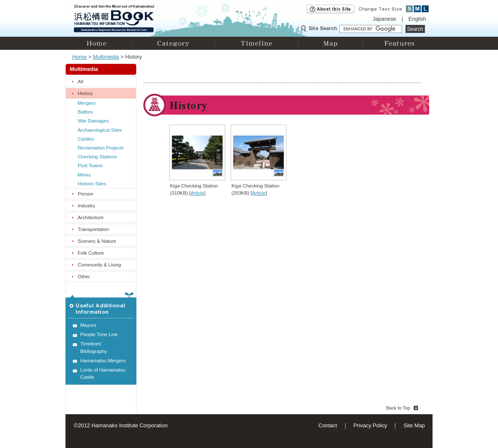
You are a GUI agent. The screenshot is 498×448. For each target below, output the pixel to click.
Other (84, 277)
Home (99, 43)
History (85, 93)
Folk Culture (91, 253)
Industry (86, 206)
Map (330, 43)
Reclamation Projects (101, 148)
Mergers (87, 103)
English (417, 19)
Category (173, 43)
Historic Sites (92, 184)
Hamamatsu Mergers (103, 361)
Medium (418, 9)
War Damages (93, 121)
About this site (331, 9)
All (80, 81)
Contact (328, 425)
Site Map (414, 425)
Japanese (384, 19)
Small (410, 9)
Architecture (91, 217)
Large (425, 9)
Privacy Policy (370, 425)
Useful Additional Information (101, 305)
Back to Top (398, 408)
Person (86, 194)
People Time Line (99, 334)
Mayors (88, 325)
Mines (84, 175)
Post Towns (90, 166)
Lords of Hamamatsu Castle (103, 373)
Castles (86, 139)
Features (398, 43)
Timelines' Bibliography (94, 347)
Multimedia (106, 57)
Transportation (93, 229)
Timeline (256, 43)
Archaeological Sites (100, 130)
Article (197, 193)
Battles (85, 112)
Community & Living (99, 265)
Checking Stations (97, 157)
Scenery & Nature (97, 241)
